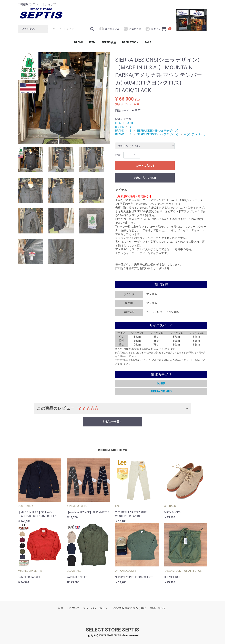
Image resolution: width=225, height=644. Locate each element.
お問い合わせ (158, 608)
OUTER (131, 123)
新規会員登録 (109, 29)
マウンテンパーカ (195, 134)
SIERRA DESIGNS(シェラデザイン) (157, 131)
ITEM (92, 42)
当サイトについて (69, 608)
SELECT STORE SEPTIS (112, 630)
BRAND (79, 42)
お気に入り (132, 29)
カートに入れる (145, 166)
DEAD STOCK (130, 42)
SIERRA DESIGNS (161, 391)
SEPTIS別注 (109, 42)
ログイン (153, 29)
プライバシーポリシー (97, 608)
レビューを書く (112, 421)
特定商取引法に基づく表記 (130, 608)
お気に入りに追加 (145, 178)
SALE (148, 42)
